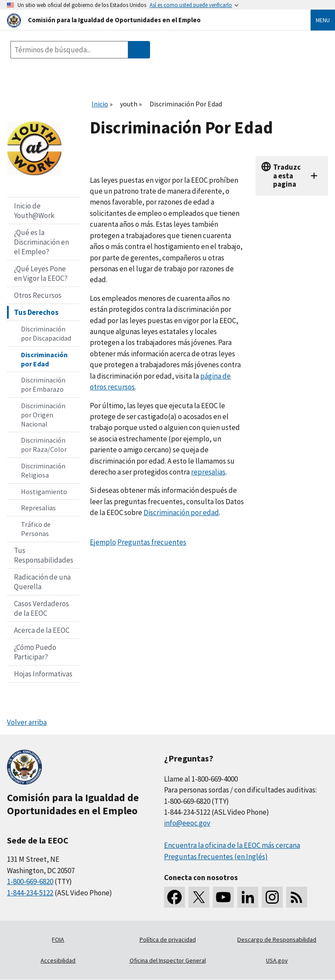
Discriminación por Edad (44, 359)
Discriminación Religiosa (43, 470)
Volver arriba (27, 722)
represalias (208, 472)
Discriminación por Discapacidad (46, 333)
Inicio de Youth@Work (34, 211)
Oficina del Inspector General (168, 960)
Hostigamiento (44, 492)
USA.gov (277, 960)
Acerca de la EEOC (42, 630)
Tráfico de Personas (36, 529)
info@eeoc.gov (187, 823)
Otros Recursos (38, 295)
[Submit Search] (139, 50)
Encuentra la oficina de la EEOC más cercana (232, 845)
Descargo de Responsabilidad (277, 939)
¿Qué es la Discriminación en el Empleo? (41, 242)
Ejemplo (103, 542)
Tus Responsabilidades (44, 555)
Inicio (100, 104)
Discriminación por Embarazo (43, 384)
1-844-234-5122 (30, 893)
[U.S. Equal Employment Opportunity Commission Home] (148, 20)
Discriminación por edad (181, 512)
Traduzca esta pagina (287, 176)
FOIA (58, 939)
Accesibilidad (58, 960)
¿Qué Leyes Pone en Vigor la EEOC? (41, 273)
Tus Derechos (36, 312)
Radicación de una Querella (42, 582)
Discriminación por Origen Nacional (43, 415)
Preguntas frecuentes (152, 542)
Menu (323, 20)
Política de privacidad (168, 939)
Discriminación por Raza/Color (44, 445)
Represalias (38, 508)
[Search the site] (69, 50)
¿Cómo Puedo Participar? (35, 652)
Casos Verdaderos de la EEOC (41, 608)
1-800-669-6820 (30, 881)
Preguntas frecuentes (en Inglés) (216, 857)
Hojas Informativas (43, 674)
